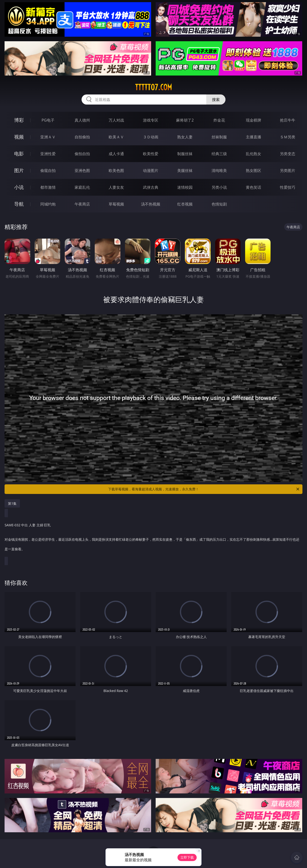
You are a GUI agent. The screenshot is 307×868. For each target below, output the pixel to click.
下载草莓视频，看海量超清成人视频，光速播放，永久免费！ (204, 489)
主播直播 (254, 137)
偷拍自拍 (82, 154)
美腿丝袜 (185, 170)
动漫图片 (151, 170)
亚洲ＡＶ (48, 137)
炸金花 (219, 120)
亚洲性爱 (48, 154)
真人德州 (82, 120)
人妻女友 (116, 187)
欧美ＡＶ (116, 137)
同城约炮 (48, 204)
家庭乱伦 (82, 187)
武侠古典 (151, 187)
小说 (19, 187)
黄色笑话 (254, 187)
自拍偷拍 (82, 137)
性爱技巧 (288, 187)
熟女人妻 (185, 137)
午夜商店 (82, 204)
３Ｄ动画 (151, 137)
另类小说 (219, 187)
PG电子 (48, 120)
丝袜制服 (219, 137)
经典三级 (219, 154)
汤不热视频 (151, 204)
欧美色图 (116, 170)
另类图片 (288, 170)
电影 (19, 154)
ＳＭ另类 (288, 137)
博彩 (19, 120)
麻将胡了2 (185, 120)
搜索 (216, 100)
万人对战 (116, 120)
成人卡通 (116, 154)
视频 (19, 137)
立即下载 (187, 857)
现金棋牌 (254, 120)
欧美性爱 (151, 154)
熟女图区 (254, 170)
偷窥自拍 (48, 170)
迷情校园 (185, 187)
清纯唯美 (219, 170)
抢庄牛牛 (288, 120)
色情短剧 (219, 204)
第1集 (12, 503)
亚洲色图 (82, 170)
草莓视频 (116, 204)
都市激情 (48, 187)
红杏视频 (185, 204)
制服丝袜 (185, 154)
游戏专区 (151, 120)
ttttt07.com (153, 87)
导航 (19, 204)
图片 (19, 170)
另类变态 (288, 154)
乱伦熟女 (254, 154)
